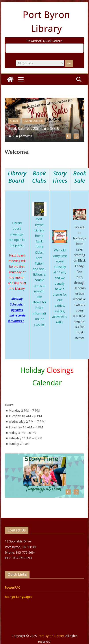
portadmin (26, 136)
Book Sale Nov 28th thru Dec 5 (34, 129)
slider (14, 121)
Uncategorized (33, 121)
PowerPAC (13, 587)
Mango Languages (19, 597)
